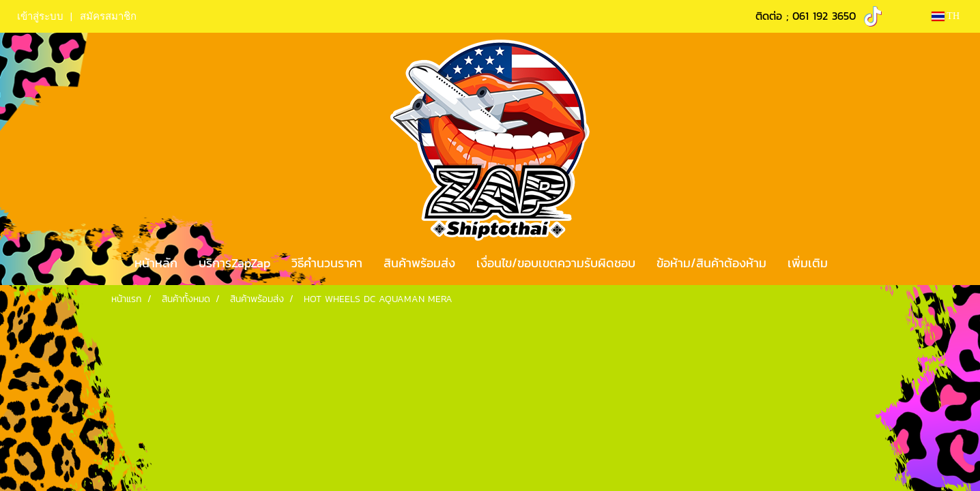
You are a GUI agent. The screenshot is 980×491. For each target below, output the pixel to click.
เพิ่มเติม (808, 263)
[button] (850, 263)
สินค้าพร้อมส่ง (419, 263)
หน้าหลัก (156, 263)
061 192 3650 (824, 16)
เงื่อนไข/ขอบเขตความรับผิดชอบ (556, 263)
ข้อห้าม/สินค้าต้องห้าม (711, 263)
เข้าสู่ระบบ (40, 16)
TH (946, 16)
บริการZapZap (234, 263)
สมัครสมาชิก (108, 16)
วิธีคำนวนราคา (327, 263)
